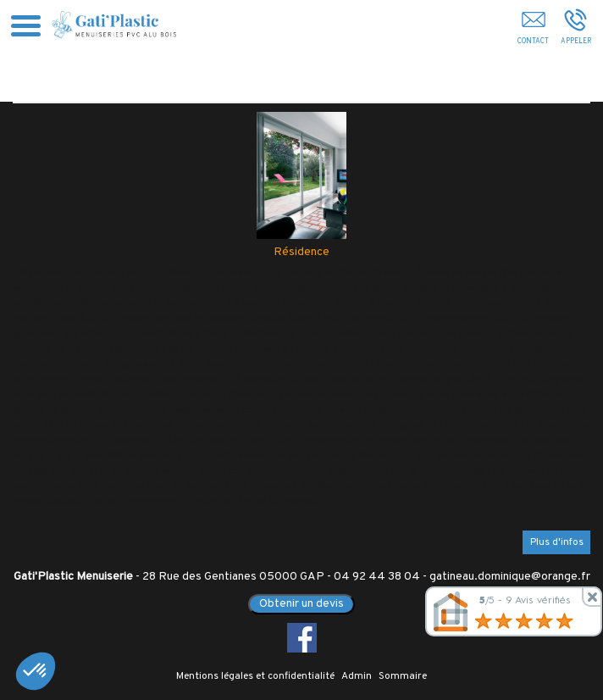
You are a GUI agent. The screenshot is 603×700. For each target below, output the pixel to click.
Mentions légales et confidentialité (255, 676)
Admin (357, 676)
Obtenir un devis (301, 604)
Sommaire (403, 676)
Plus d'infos (557, 542)
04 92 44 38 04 (377, 577)
